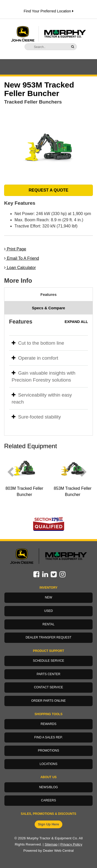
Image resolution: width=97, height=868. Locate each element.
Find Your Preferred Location (48, 11)
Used (48, 611)
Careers (48, 800)
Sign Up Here (49, 824)
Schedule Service (48, 661)
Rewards (48, 724)
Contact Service (48, 687)
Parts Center (49, 674)
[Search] (47, 47)
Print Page (15, 249)
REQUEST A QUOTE (49, 190)
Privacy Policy (71, 844)
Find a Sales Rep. (49, 737)
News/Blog (48, 787)
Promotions (48, 751)
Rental (48, 624)
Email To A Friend (22, 258)
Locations (48, 764)
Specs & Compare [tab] (48, 308)
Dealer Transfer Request (48, 637)
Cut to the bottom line (38, 343)
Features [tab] (48, 294)
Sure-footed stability (36, 417)
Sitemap (51, 844)
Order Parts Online (49, 701)
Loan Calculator (20, 268)
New (49, 597)
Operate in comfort (35, 358)
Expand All (76, 322)
